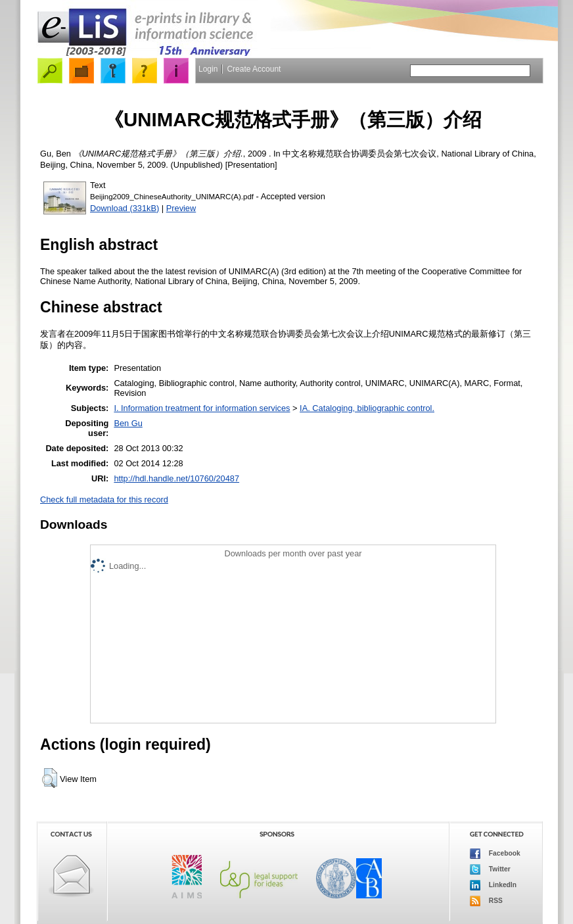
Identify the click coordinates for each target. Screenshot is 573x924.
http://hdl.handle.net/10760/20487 (176, 478)
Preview (181, 208)
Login (208, 69)
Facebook (495, 854)
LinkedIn (493, 885)
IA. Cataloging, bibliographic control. (367, 408)
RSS (486, 901)
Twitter (490, 869)
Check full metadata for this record (104, 499)
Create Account (254, 69)
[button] (50, 778)
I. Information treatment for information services (202, 408)
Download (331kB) (125, 208)
